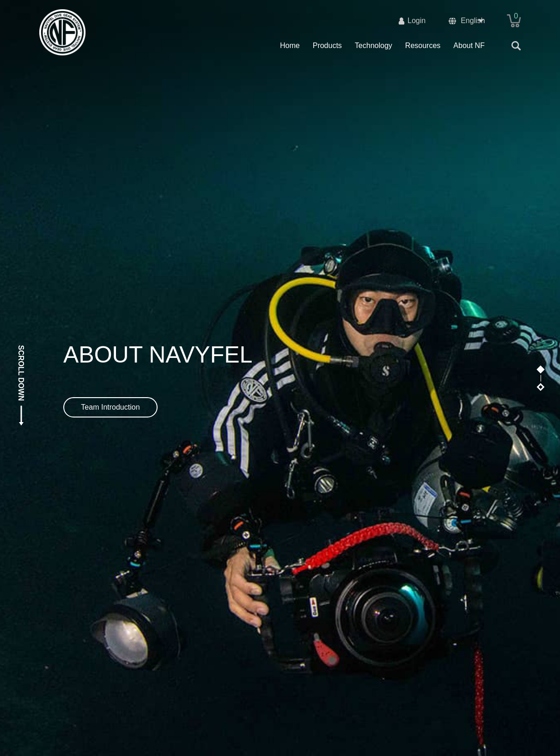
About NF (469, 45)
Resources (423, 45)
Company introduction (75, 697)
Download (364, 707)
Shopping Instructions (230, 684)
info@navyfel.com (491, 697)
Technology (374, 45)
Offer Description (213, 697)
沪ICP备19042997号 (232, 741)
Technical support (68, 707)
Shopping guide (211, 707)
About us (58, 684)
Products (327, 45)
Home (290, 45)
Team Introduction (110, 195)
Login (417, 21)
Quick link (368, 684)
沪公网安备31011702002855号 (319, 741)
